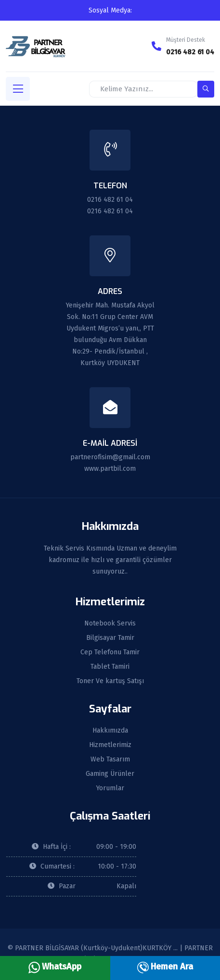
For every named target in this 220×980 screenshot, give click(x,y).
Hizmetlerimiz (110, 745)
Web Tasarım (110, 759)
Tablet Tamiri (110, 667)
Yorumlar (110, 788)
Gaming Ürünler (110, 774)
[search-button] (206, 89)
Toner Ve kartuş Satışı (110, 681)
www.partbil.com (110, 469)
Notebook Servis (110, 624)
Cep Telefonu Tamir (110, 652)
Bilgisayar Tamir (110, 638)
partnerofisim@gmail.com (110, 457)
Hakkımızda (110, 731)
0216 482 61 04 (190, 52)
